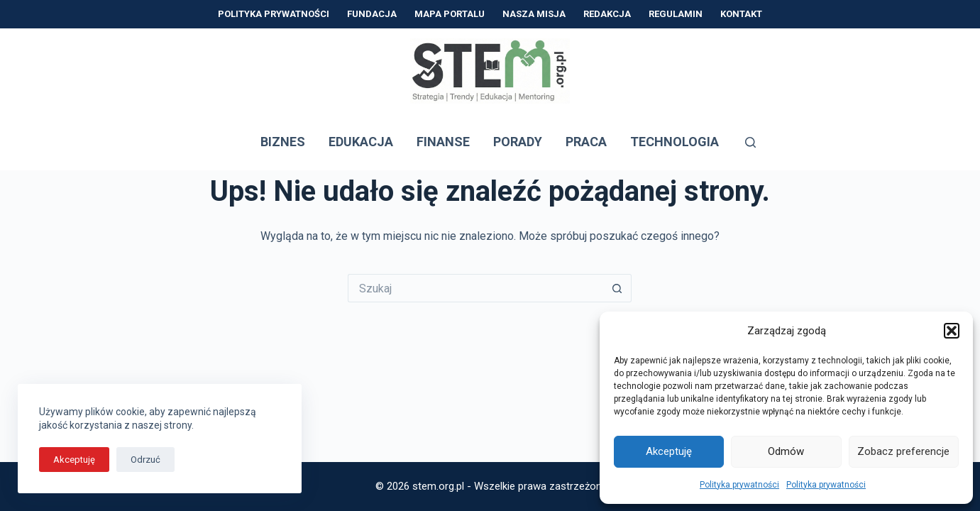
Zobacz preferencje (903, 451)
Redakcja (607, 14)
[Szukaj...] (475, 288)
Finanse (443, 142)
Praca (586, 142)
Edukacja (361, 142)
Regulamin (676, 14)
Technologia (675, 142)
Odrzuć (145, 460)
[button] (952, 331)
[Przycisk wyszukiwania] (617, 288)
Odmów (786, 451)
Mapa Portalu (450, 14)
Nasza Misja (534, 14)
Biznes (283, 142)
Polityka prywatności (739, 485)
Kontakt (741, 14)
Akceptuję (669, 451)
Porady (518, 142)
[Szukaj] (750, 142)
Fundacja (372, 14)
